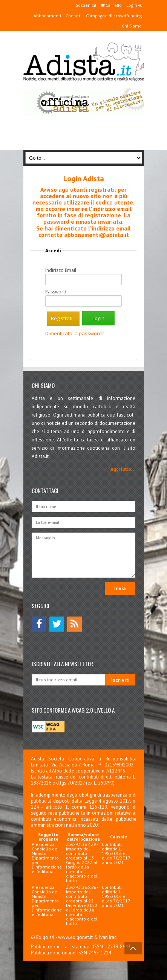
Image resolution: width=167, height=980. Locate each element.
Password (56, 292)
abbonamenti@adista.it (97, 235)
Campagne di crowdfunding (114, 16)
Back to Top (133, 948)
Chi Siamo (132, 26)
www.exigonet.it (75, 937)
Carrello (111, 5)
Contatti (74, 16)
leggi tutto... (122, 469)
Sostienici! (86, 5)
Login (134, 5)
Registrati (62, 318)
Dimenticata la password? (75, 333)
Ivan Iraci (108, 937)
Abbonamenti (47, 16)
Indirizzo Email (61, 270)
